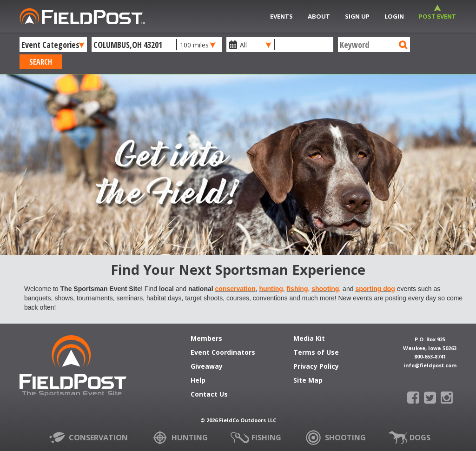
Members (206, 339)
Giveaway (207, 367)
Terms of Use (316, 353)
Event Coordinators (223, 353)
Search (41, 62)
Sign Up (357, 16)
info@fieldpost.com (430, 365)
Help (198, 381)
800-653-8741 (430, 356)
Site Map (308, 381)
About (319, 16)
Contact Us (209, 395)
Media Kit (309, 339)
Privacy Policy (316, 367)
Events (281, 16)
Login (394, 16)
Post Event (437, 16)
